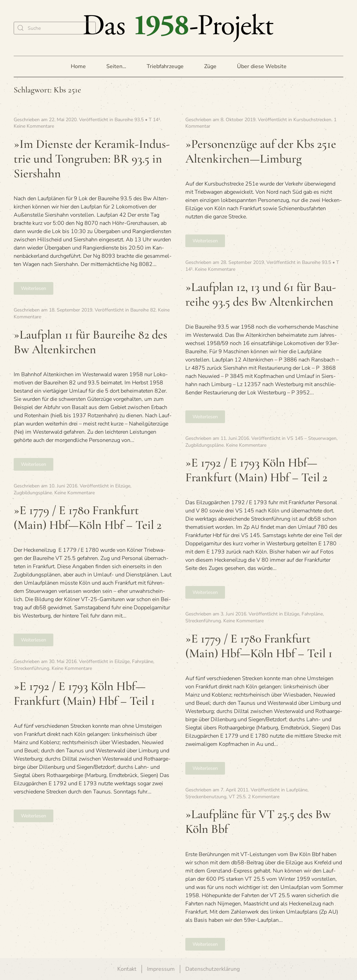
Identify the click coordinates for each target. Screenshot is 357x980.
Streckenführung (203, 621)
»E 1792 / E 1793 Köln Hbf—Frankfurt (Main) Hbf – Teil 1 (84, 693)
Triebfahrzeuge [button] (165, 66)
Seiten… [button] (116, 66)
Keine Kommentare (34, 126)
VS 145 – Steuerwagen (312, 438)
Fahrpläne (312, 614)
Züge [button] (210, 66)
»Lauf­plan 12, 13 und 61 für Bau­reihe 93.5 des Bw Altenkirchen (261, 294)
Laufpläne (297, 790)
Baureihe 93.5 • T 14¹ (137, 120)
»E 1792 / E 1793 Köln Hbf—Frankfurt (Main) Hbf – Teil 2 (256, 470)
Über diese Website (262, 66)
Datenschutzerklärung (213, 969)
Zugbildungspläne (204, 445)
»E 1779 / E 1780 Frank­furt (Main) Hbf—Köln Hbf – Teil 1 (259, 646)
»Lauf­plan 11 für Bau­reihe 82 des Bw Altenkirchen (90, 342)
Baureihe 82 (143, 310)
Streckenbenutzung (206, 797)
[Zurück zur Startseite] (178, 28)
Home (78, 66)
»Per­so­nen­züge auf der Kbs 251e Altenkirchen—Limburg (261, 151)
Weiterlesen (34, 288)
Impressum (161, 969)
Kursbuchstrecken (312, 120)
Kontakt (127, 969)
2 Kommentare (264, 797)
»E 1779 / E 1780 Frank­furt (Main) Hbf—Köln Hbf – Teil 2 (88, 518)
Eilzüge (123, 486)
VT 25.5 (237, 797)
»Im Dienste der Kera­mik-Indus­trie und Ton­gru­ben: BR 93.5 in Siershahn (92, 159)
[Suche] (55, 28)
